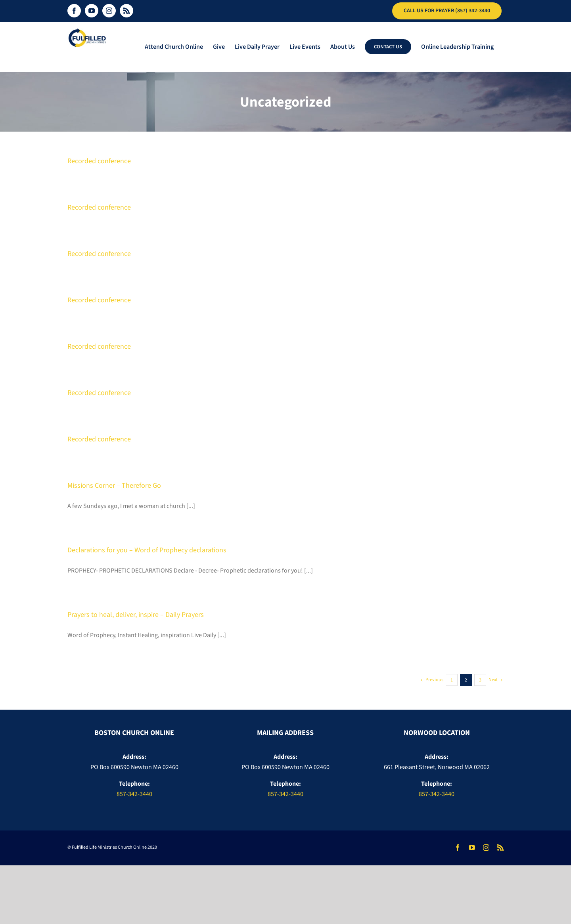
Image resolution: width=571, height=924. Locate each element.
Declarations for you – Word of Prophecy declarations (147, 550)
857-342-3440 (134, 794)
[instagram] (486, 848)
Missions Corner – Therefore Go (114, 486)
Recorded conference (99, 161)
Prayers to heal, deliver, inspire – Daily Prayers (136, 615)
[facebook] (458, 848)
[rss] (500, 848)
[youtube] (472, 848)
